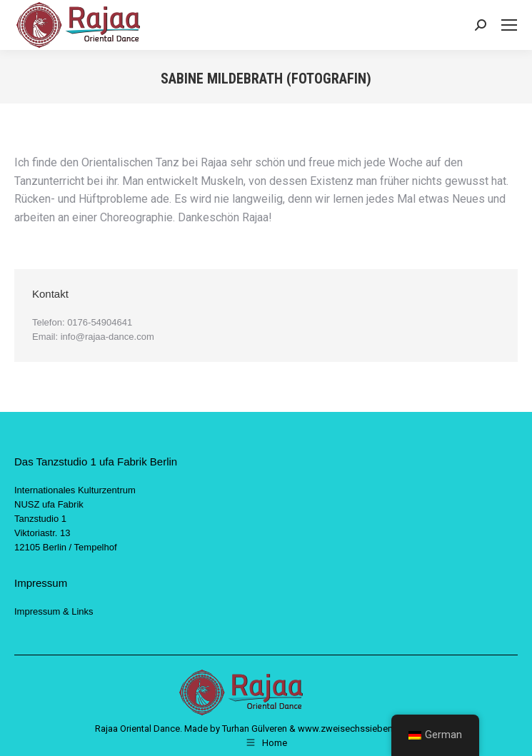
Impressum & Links (54, 611)
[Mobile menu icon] (509, 25)
